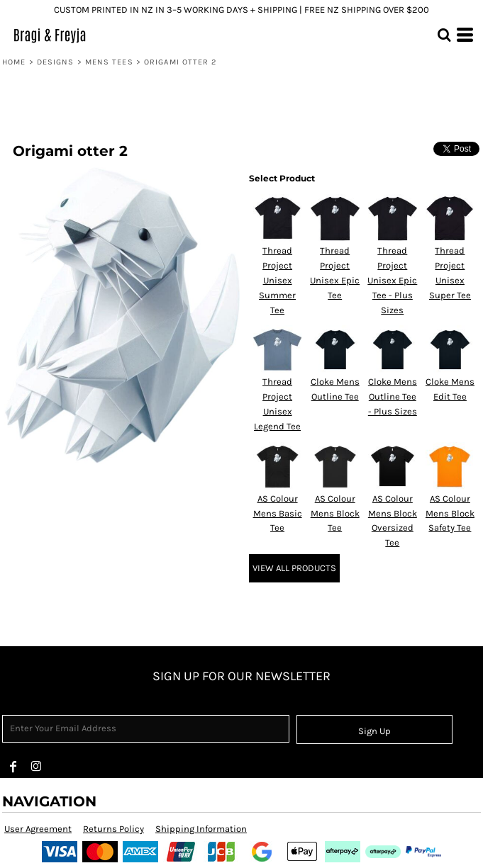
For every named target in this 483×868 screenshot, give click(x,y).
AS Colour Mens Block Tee (335, 513)
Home (14, 62)
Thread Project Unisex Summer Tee (277, 280)
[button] (444, 35)
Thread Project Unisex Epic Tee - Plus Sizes (392, 280)
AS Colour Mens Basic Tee (278, 513)
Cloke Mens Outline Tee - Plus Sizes (393, 396)
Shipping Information (201, 829)
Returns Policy (113, 829)
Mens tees (109, 62)
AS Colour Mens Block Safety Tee (450, 513)
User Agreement (38, 829)
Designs (56, 62)
